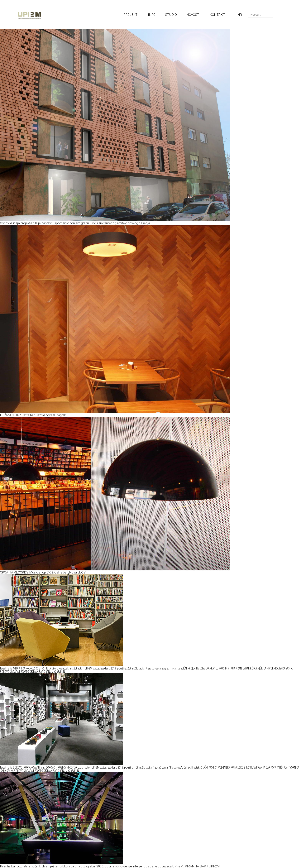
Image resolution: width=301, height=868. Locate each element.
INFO (152, 15)
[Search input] (261, 15)
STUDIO (171, 15)
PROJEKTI (131, 15)
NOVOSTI (193, 15)
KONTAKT (217, 15)
